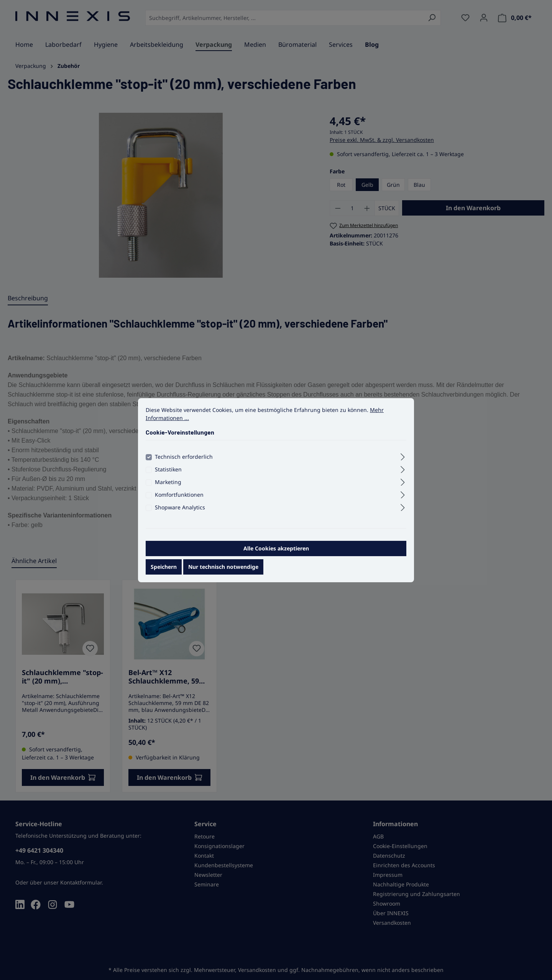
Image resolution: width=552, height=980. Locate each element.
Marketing (168, 489)
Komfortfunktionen (179, 502)
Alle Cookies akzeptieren (276, 556)
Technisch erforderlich (184, 464)
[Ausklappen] (403, 463)
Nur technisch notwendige (223, 574)
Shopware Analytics (180, 515)
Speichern (164, 574)
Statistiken (168, 477)
